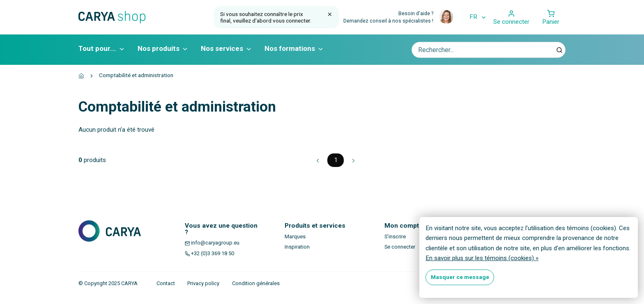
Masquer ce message (460, 277)
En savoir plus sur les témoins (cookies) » (482, 258)
